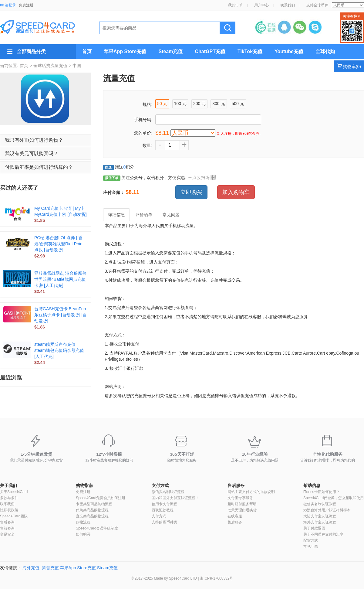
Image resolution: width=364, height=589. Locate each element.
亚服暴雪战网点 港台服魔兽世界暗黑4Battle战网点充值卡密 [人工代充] (60, 279)
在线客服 (235, 516)
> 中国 (75, 66)
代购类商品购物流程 (92, 510)
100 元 (180, 104)
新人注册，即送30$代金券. (239, 134)
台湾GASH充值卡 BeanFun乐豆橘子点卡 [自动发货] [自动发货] (61, 315)
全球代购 (325, 51)
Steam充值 (170, 51)
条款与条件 (9, 498)
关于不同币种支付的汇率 (323, 534)
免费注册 (26, 5)
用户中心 (261, 5)
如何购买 (83, 534)
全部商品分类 (31, 51)
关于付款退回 (314, 528)
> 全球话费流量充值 (49, 66)
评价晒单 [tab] (144, 215)
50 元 (162, 104)
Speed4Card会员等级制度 (97, 528)
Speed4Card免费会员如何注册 (101, 498)
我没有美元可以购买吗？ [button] (32, 153)
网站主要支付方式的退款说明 (251, 492)
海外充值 (31, 568)
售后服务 (236, 485)
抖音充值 (50, 568)
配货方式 (311, 540)
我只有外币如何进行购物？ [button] (34, 140)
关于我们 (8, 485)
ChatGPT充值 (210, 51)
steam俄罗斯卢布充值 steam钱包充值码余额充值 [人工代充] (59, 350)
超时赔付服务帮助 (242, 504)
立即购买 (191, 192)
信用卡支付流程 (164, 504)
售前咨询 (7, 528)
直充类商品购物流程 (92, 516)
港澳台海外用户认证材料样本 (327, 510)
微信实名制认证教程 (320, 504)
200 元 (199, 104)
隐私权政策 (9, 510)
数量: (147, 145)
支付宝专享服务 (240, 498)
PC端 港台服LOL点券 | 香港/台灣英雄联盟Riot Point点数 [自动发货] (59, 244)
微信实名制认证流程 (168, 492)
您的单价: (143, 133)
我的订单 (235, 5)
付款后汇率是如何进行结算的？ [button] (39, 167)
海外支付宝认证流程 (320, 522)
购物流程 (83, 522)
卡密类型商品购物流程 (94, 504)
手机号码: (143, 120)
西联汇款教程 (163, 510)
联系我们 (288, 5)
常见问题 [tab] (171, 215)
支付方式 (160, 485)
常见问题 (311, 546)
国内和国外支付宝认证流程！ (175, 498)
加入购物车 (236, 192)
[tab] (45, 140)
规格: (147, 104)
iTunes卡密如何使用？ (322, 492)
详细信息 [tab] (116, 215)
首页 (87, 51)
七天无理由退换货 (242, 510)
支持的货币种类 (164, 522)
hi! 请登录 (8, 5)
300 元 (219, 104)
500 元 (238, 104)
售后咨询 (7, 522)
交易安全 (7, 534)
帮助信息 (312, 485)
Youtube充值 (289, 51)
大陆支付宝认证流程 (320, 516)
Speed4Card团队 (14, 516)
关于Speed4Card (14, 492)
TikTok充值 (250, 51)
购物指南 (84, 485)
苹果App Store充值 (125, 51)
